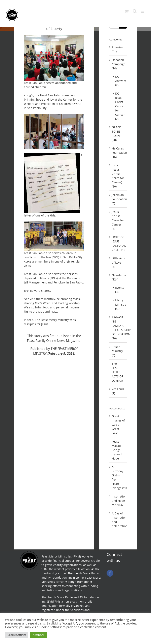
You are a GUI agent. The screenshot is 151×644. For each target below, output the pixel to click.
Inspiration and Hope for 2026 (119, 501)
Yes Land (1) (118, 391)
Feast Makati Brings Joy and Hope (117, 450)
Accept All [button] (39, 635)
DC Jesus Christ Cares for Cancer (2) (119, 106)
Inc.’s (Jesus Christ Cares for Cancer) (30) (118, 176)
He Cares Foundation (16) (118, 153)
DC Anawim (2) (119, 81)
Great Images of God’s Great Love (118, 425)
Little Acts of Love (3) (118, 262)
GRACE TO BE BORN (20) (116, 134)
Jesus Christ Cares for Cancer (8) (118, 220)
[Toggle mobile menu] (143, 11)
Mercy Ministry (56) (119, 304)
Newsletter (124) (118, 277)
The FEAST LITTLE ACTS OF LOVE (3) (117, 372)
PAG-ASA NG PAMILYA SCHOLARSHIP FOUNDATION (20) (118, 328)
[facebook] (110, 573)
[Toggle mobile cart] (127, 11)
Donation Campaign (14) (118, 64)
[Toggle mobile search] (135, 11)
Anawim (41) (117, 49)
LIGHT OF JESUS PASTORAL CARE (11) (118, 243)
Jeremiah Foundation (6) (118, 199)
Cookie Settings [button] (17, 635)
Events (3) (119, 290)
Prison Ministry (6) (117, 351)
